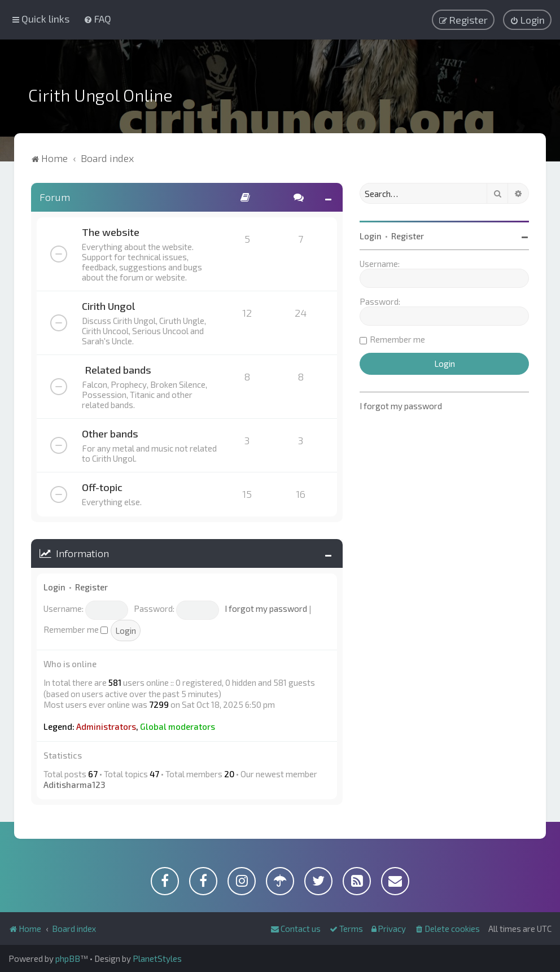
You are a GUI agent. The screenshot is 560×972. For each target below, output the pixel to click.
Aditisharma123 (74, 785)
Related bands (118, 370)
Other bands (110, 434)
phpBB (68, 958)
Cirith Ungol (108, 306)
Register (91, 587)
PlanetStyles (157, 958)
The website (111, 232)
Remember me (76, 629)
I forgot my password (266, 608)
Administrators (106, 726)
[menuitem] (97, 19)
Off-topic (102, 487)
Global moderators (178, 726)
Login (54, 587)
